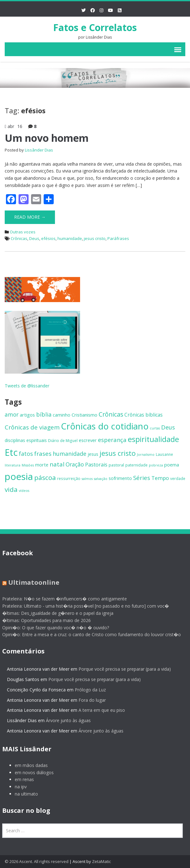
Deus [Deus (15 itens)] (168, 427)
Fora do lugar (89, 700)
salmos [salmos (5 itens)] (87, 479)
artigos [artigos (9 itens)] (27, 415)
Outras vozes (23, 232)
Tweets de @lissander (27, 386)
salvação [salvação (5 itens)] (101, 479)
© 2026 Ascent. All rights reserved (37, 861)
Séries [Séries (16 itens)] (142, 478)
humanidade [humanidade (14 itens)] (70, 454)
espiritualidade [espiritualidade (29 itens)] (153, 439)
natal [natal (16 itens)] (57, 464)
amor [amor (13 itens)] (12, 414)
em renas (21, 779)
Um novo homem (47, 138)
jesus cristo (95, 238)
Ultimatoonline (31, 582)
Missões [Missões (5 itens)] (28, 465)
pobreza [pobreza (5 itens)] (156, 465)
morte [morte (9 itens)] (42, 465)
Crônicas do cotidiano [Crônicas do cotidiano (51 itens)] (105, 426)
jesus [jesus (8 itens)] (93, 454)
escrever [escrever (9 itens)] (88, 440)
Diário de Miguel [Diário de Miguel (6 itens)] (63, 440)
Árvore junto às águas (65, 720)
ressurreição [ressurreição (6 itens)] (69, 478)
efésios (48, 238)
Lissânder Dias (39, 150)
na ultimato (23, 794)
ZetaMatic (101, 861)
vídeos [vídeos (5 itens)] (24, 491)
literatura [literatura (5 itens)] (13, 465)
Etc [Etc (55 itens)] (11, 452)
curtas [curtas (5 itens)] (155, 428)
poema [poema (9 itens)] (172, 465)
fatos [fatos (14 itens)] (26, 454)
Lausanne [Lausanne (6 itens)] (164, 454)
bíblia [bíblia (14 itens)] (44, 414)
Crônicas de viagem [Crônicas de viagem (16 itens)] (32, 427)
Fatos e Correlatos (95, 27)
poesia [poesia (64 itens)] (19, 477)
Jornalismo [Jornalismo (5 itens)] (146, 455)
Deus (34, 238)
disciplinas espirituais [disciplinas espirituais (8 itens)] (26, 440)
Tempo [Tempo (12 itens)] (160, 478)
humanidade (70, 238)
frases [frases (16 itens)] (43, 454)
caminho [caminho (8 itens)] (62, 415)
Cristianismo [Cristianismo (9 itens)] (84, 415)
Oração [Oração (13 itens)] (75, 464)
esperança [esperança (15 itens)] (112, 440)
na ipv (18, 787)
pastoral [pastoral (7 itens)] (116, 465)
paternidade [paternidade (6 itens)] (136, 465)
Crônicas (19, 238)
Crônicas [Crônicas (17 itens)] (111, 414)
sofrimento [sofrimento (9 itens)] (120, 478)
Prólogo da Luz (87, 690)
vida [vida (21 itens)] (11, 489)
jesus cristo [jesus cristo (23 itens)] (118, 453)
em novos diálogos (31, 772)
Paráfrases (118, 238)
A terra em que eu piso (99, 710)
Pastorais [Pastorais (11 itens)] (96, 465)
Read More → (30, 217)
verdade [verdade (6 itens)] (178, 478)
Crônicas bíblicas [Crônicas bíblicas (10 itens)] (144, 415)
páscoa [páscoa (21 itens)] (45, 477)
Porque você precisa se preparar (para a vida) (122, 669)
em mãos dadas (28, 765)
